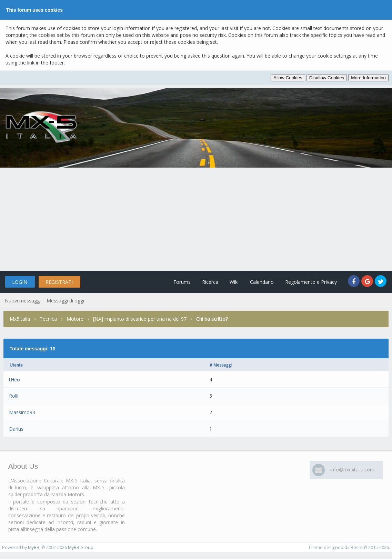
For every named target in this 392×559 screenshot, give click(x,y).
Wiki (234, 282)
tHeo (14, 380)
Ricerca (210, 282)
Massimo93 (22, 412)
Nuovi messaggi (23, 301)
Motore (75, 319)
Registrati (59, 282)
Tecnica (48, 319)
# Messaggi (221, 365)
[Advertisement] (196, 219)
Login (20, 282)
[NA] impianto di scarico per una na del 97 (140, 319)
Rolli (14, 396)
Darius (16, 429)
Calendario (262, 282)
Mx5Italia (20, 319)
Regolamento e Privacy (311, 282)
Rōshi (356, 547)
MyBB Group (81, 547)
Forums (182, 282)
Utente (16, 365)
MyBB (34, 547)
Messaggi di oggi (65, 301)
